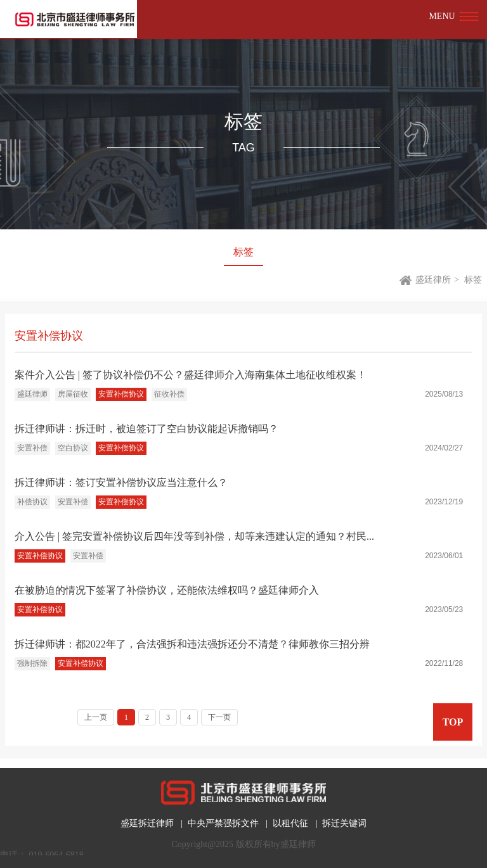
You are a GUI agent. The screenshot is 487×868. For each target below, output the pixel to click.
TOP (453, 722)
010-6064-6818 (56, 855)
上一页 (96, 717)
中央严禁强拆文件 (223, 823)
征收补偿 (169, 394)
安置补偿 (32, 448)
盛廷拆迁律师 (147, 823)
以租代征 (290, 823)
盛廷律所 (433, 280)
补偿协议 (32, 502)
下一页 (219, 717)
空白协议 (73, 448)
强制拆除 (32, 663)
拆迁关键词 (344, 823)
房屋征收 (73, 394)
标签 (243, 252)
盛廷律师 (32, 394)
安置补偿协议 (121, 394)
